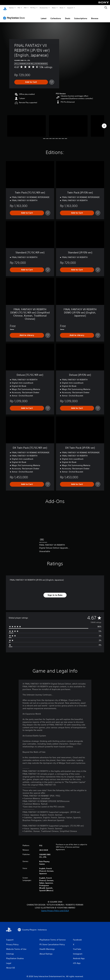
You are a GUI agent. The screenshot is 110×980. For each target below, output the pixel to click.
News (54, 8)
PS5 (19, 8)
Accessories (44, 8)
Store (61, 8)
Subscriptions (81, 16)
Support (70, 8)
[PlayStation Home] (5, 8)
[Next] (104, 123)
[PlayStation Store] (15, 15)
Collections (56, 16)
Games (11, 8)
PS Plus (33, 8)
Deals (68, 16)
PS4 (25, 8)
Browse (95, 16)
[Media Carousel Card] (26, 123)
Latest (44, 16)
